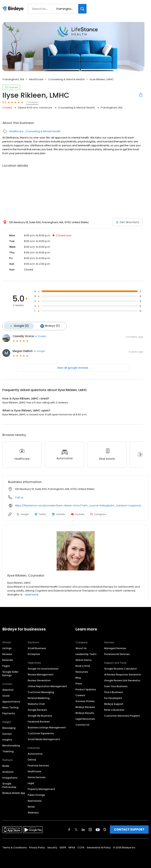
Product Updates (86, 689)
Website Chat (36, 704)
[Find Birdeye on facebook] (69, 829)
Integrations (10, 777)
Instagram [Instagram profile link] (98, 514)
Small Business (37, 648)
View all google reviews (73, 368)
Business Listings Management (47, 727)
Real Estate (35, 801)
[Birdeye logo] (14, 9)
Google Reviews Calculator (121, 668)
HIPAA (72, 847)
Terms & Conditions (15, 847)
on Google (40, 336)
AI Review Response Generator (123, 674)
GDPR (63, 847)
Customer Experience (41, 733)
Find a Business (114, 692)
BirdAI (6, 766)
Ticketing (8, 751)
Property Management (41, 789)
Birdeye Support (114, 704)
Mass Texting (10, 707)
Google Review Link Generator (122, 680)
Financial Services (38, 765)
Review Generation (39, 680)
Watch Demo (84, 660)
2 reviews (32, 102)
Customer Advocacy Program (122, 716)
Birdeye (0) (50, 326)
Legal (31, 783)
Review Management (41, 674)
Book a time (83, 666)
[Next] (140, 454)
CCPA (81, 847)
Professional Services (117, 654)
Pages (6, 666)
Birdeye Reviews (85, 707)
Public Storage (36, 795)
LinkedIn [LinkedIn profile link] (59, 514)
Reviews (7, 654)
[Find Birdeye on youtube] (98, 829)
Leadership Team (86, 654)
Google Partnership (9, 785)
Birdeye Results (85, 713)
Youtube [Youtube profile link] (78, 514)
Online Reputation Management (47, 686)
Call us (19, 497)
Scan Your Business (116, 686)
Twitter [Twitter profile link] (40, 514)
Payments (9, 713)
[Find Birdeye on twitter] (76, 829)
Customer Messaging (41, 692)
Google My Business (40, 716)
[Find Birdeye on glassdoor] (105, 829)
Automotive (35, 754)
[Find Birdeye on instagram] (90, 829)
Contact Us (82, 725)
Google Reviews (37, 710)
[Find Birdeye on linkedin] (83, 829)
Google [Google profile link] (23, 514)
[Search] (82, 9)
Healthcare (36, 79)
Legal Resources (85, 719)
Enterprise (34, 654)
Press (79, 683)
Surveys (7, 734)
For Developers (113, 698)
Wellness (33, 812)
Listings (7, 648)
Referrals (8, 660)
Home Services (37, 777)
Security (52, 847)
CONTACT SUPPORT (129, 829)
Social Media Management (44, 739)
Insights (7, 739)
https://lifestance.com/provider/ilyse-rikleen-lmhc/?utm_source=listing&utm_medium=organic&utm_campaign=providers (79, 505)
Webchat (8, 690)
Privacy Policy (37, 847)
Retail (31, 807)
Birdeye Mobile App (14, 793)
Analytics (8, 772)
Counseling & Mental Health (66, 79)
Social (6, 696)
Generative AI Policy (99, 847)
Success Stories (85, 701)
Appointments (11, 701)
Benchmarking (11, 745)
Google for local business (43, 668)
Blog (78, 677)
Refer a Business (114, 710)
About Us (81, 648)
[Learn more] (75, 551)
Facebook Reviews (39, 721)
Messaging (9, 728)
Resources (82, 672)
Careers (80, 695)
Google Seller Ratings (10, 673)
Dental (32, 759)
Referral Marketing (39, 698)
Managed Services (115, 648)
